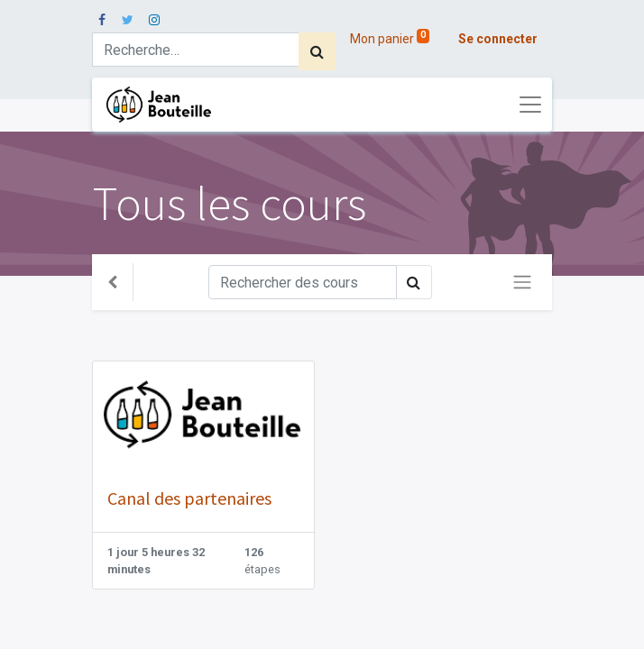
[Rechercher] (317, 51)
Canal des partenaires (189, 498)
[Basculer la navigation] (522, 282)
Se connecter (498, 39)
